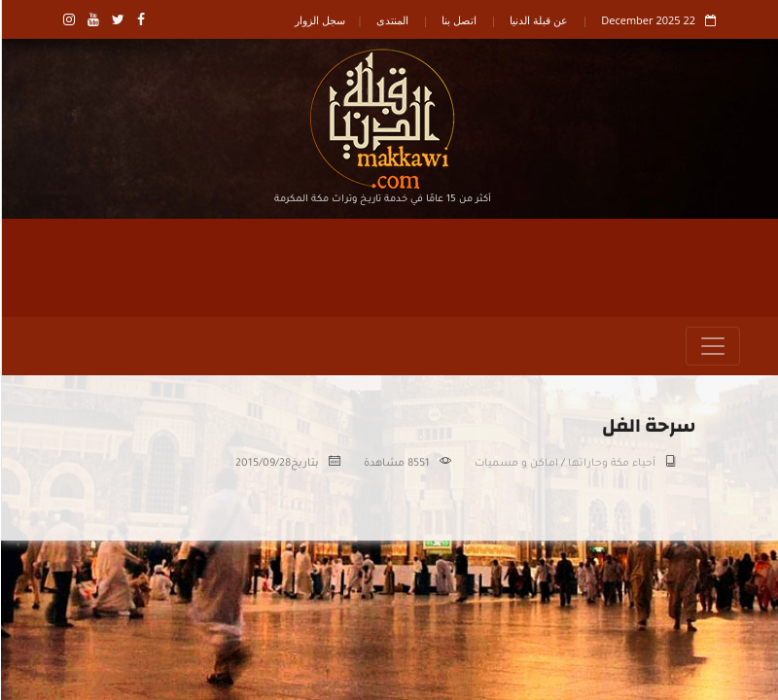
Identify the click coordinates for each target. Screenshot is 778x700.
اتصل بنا (458, 20)
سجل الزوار (319, 20)
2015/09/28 (262, 464)
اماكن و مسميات (515, 464)
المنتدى (391, 20)
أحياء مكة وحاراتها (611, 464)
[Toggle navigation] (712, 346)
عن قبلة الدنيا (538, 20)
